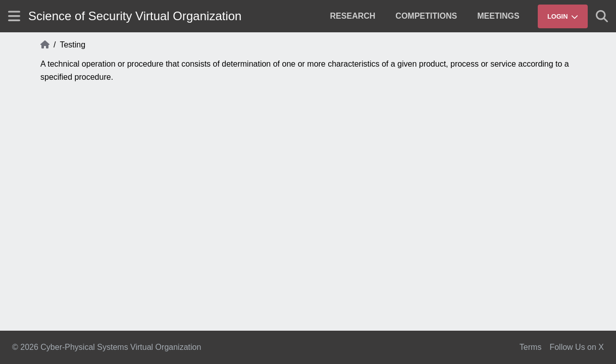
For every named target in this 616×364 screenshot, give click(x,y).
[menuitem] (353, 16)
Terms (531, 347)
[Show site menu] (14, 16)
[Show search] (602, 16)
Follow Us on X (577, 347)
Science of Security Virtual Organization (135, 16)
